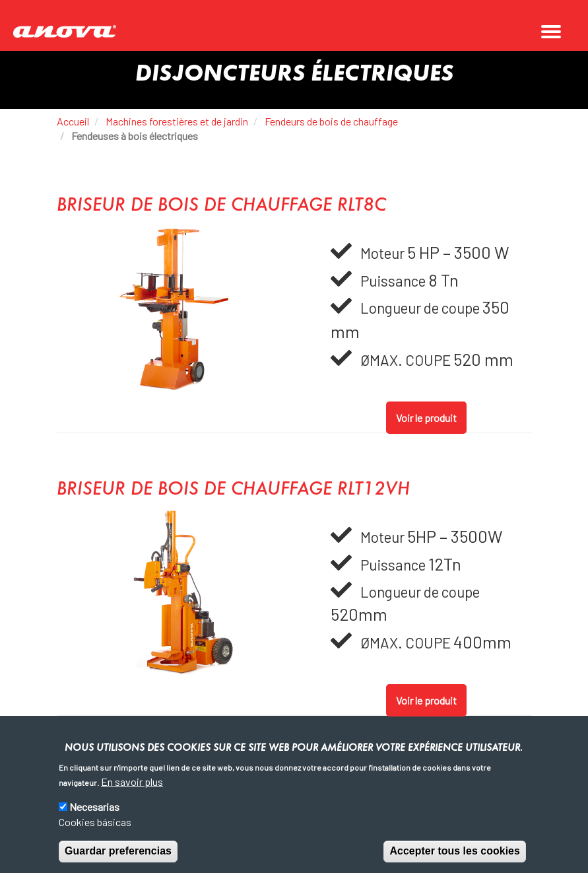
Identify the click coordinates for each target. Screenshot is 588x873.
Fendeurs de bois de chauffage (331, 121)
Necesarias (94, 807)
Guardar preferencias (118, 851)
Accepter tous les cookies (454, 851)
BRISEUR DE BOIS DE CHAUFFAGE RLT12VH (233, 490)
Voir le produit (426, 418)
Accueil (73, 121)
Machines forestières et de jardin (177, 121)
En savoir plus (132, 782)
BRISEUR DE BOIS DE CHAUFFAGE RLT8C (221, 206)
